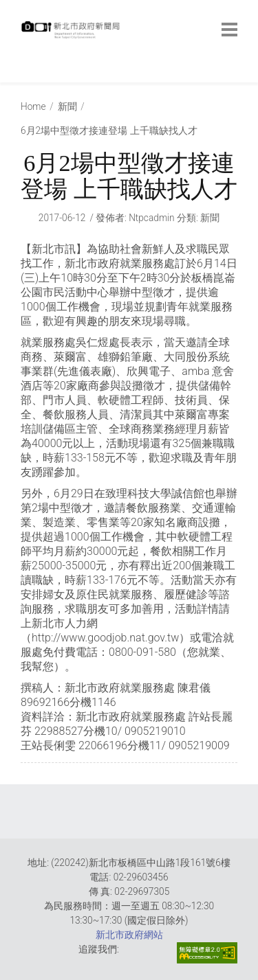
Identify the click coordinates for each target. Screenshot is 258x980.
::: (24, 75)
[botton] (229, 30)
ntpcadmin (152, 218)
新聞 (67, 106)
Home (33, 106)
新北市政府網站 (129, 935)
